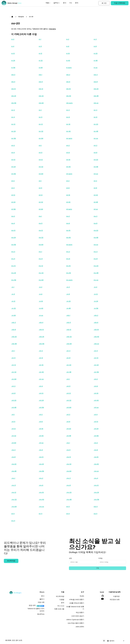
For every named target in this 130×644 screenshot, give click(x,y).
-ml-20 (69, 429)
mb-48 (96, 96)
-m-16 (41, 301)
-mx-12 (69, 457)
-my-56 (96, 499)
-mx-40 (96, 464)
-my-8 (68, 485)
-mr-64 (14, 379)
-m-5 (13, 294)
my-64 (41, 280)
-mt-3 (13, 386)
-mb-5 (68, 322)
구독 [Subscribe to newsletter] (97, 568)
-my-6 (41, 485)
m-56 (13, 68)
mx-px (96, 245)
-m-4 (95, 287)
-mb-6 (96, 322)
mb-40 (69, 96)
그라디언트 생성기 (78, 616)
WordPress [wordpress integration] (41, 614)
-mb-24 (41, 337)
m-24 (13, 61)
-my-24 (96, 492)
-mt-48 (14, 407)
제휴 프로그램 (59, 609)
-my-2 (41, 478)
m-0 (13, 39)
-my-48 (69, 499)
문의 (77, 3)
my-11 (13, 521)
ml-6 (68, 188)
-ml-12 (13, 429)
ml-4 (13, 188)
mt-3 (95, 145)
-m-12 (13, 301)
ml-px (96, 209)
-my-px (41, 507)
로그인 (104, 3)
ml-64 (41, 209)
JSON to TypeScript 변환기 (75, 620)
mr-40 (68, 131)
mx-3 (95, 216)
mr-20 (31, 17)
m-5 (40, 46)
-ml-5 (13, 422)
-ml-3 (68, 415)
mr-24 (13, 131)
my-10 (13, 266)
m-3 (95, 39)
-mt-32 (69, 400)
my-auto (69, 280)
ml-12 (41, 195)
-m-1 (13, 287)
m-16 (68, 53)
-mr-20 (69, 365)
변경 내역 (32, 606)
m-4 (13, 46)
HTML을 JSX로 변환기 (77, 600)
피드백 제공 (11, 561)
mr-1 (40, 110)
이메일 (100, 558)
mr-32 (41, 131)
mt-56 (14, 174)
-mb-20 (14, 337)
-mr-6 (41, 358)
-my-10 (96, 485)
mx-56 (14, 245)
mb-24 (14, 96)
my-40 (69, 273)
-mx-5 (68, 450)
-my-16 (41, 492)
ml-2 (68, 181)
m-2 (68, 39)
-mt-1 (68, 379)
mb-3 (96, 75)
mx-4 (13, 223)
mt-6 (68, 153)
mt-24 (13, 167)
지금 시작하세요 (120, 3)
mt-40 (68, 167)
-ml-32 (14, 436)
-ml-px (41, 443)
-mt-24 (41, 400)
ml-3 (95, 181)
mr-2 (68, 110)
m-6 (68, 46)
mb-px (96, 103)
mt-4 (13, 153)
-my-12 (14, 492)
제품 (48, 3)
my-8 (96, 259)
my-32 (41, 273)
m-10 (13, 53)
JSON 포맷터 (80, 627)
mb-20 (96, 89)
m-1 (40, 39)
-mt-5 (68, 386)
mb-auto (69, 103)
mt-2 (68, 145)
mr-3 (95, 110)
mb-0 (13, 75)
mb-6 (68, 82)
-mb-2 (96, 315)
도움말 (62, 600)
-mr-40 (41, 372)
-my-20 (69, 492)
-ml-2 (41, 415)
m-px (96, 68)
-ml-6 (41, 422)
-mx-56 (41, 471)
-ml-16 (41, 429)
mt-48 (96, 167)
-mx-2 (96, 443)
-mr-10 (96, 358)
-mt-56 (41, 407)
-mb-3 (14, 322)
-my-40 (41, 499)
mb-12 (41, 89)
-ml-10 (96, 422)
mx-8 (95, 223)
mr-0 (13, 110)
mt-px (96, 174)
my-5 (41, 259)
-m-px (41, 315)
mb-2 (68, 75)
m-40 (68, 61)
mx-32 (41, 238)
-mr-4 (96, 351)
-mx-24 (41, 464)
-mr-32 (14, 372)
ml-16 (68, 195)
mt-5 (41, 153)
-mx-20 (14, 464)
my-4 (13, 259)
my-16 (68, 266)
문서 (65, 3)
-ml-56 (96, 436)
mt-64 (41, 174)
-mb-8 (14, 330)
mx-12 (41, 230)
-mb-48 (14, 344)
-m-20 (68, 301)
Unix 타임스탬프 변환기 (76, 623)
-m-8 (68, 294)
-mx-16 (96, 457)
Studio (82, 596)
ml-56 (13, 209)
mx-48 (96, 238)
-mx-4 (41, 450)
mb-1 (40, 75)
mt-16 (68, 160)
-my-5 (13, 485)
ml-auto (69, 209)
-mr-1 (13, 351)
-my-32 (14, 499)
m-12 (40, 53)
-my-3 (68, 478)
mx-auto (69, 245)
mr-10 (13, 124)
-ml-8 (68, 422)
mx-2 (68, 216)
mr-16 (68, 124)
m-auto (69, 68)
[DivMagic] (13, 3)
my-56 (14, 280)
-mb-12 (69, 330)
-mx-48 (14, 471)
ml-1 (40, 181)
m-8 (95, 46)
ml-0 (13, 181)
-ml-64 (14, 443)
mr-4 (13, 117)
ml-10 (13, 195)
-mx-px (96, 471)
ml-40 (68, 202)
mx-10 (13, 230)
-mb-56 (41, 344)
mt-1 (40, 145)
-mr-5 (13, 358)
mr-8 (95, 117)
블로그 (42, 599)
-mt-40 (96, 400)
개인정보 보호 (115, 600)
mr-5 (41, 117)
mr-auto (69, 138)
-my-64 (14, 507)
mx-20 (96, 230)
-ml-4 (96, 415)
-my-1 (13, 478)
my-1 (40, 252)
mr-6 (68, 117)
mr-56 (14, 138)
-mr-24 (96, 365)
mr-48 (96, 131)
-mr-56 (96, 372)
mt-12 (41, 160)
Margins (21, 17)
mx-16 (68, 230)
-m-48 (68, 308)
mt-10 (13, 160)
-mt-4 (41, 386)
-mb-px (96, 344)
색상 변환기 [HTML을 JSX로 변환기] (80, 613)
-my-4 (96, 478)
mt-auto (69, 174)
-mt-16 (96, 393)
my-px (96, 280)
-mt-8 (13, 393)
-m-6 (41, 294)
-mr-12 (14, 365)
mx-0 (13, 216)
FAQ (71, 3)
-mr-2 (41, 351)
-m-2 (40, 287)
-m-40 (41, 308)
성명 (70, 558)
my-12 (41, 266)
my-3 (96, 252)
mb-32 (41, 96)
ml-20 (96, 195)
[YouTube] (102, 599)
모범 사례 (41, 603)
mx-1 (40, 216)
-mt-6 (96, 386)
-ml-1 (13, 415)
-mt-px (96, 407)
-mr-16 (41, 365)
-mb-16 (96, 330)
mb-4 (13, 82)
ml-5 (40, 188)
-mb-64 (69, 344)
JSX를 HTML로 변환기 (77, 603)
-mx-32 (69, 464)
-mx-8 (13, 457)
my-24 (14, 273)
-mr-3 (68, 351)
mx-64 (41, 245)
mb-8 (96, 82)
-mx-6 (96, 450)
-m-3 (68, 287)
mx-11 (95, 514)
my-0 (13, 252)
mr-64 (41, 138)
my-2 (68, 252)
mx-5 (41, 223)
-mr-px (41, 379)
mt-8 (95, 153)
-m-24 (96, 301)
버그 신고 (61, 606)
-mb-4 (41, 322)
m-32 (41, 61)
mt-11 (68, 507)
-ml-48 (69, 436)
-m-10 (96, 294)
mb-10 (13, 89)
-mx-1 (68, 443)
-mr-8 (68, 358)
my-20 (96, 266)
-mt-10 (41, 393)
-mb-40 (96, 337)
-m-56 (96, 308)
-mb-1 (68, 315)
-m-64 (13, 315)
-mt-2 (96, 379)
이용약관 (116, 597)
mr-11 (41, 514)
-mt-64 (69, 407)
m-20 (96, 53)
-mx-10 (41, 457)
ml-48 (96, 202)
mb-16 (68, 89)
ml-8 (95, 188)
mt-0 (13, 145)
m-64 (41, 68)
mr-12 (41, 124)
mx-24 (13, 238)
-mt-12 (68, 393)
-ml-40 (41, 436)
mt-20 (96, 160)
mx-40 (68, 238)
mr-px (96, 138)
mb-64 (41, 103)
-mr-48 (69, 372)
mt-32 (41, 167)
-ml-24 (96, 429)
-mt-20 (14, 400)
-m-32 (13, 308)
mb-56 (14, 103)
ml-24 (13, 202)
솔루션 (57, 3)
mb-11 (96, 507)
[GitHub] (103, 596)
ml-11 (13, 514)
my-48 (96, 273)
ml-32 (41, 202)
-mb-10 (41, 330)
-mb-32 (69, 337)
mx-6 (68, 223)
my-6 (68, 259)
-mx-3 (13, 450)
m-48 (96, 61)
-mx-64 (69, 471)
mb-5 (41, 82)
